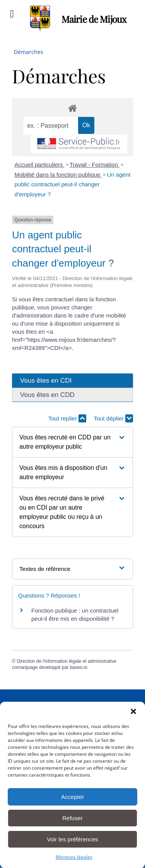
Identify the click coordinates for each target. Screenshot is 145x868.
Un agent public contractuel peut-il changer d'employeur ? (73, 184)
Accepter (72, 797)
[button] (133, 711)
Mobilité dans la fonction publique (58, 175)
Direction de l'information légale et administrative (67, 661)
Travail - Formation (95, 165)
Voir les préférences (72, 839)
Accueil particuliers (40, 165)
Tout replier (67, 418)
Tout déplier (113, 418)
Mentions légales (74, 857)
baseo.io (78, 667)
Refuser (72, 818)
